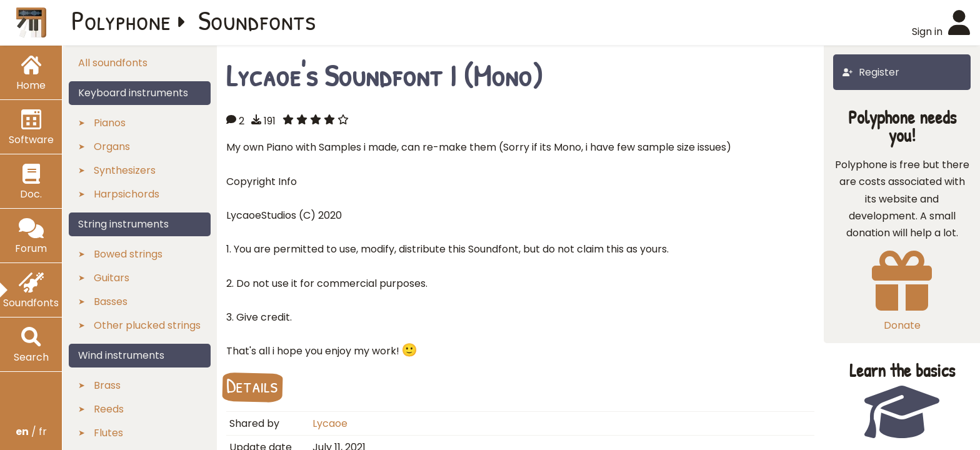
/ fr (31, 432)
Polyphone (121, 20)
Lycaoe (330, 423)
